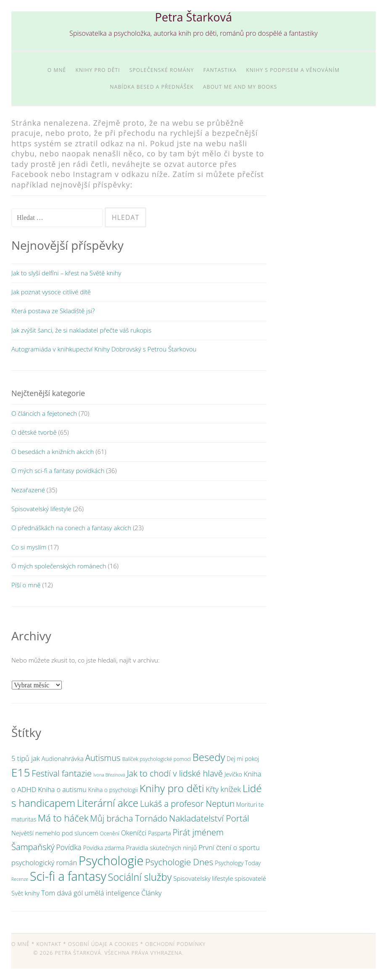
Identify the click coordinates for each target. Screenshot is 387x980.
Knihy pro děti (98, 70)
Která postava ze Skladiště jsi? (53, 311)
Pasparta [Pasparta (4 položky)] (159, 833)
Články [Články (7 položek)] (151, 893)
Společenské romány (162, 70)
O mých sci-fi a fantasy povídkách (58, 470)
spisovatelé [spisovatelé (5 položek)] (251, 878)
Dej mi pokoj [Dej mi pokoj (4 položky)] (243, 759)
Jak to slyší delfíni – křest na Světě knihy (66, 273)
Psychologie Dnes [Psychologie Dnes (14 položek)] (179, 862)
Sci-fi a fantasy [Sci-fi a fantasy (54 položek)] (68, 876)
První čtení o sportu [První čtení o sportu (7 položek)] (229, 847)
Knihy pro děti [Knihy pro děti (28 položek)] (172, 788)
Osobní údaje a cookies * (106, 944)
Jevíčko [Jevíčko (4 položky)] (233, 774)
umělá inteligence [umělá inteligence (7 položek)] (112, 893)
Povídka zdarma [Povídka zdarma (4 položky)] (104, 848)
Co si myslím (29, 547)
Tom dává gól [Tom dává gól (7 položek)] (62, 893)
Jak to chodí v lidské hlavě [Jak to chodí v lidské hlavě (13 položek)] (175, 773)
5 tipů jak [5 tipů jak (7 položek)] (26, 758)
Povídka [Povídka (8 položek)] (69, 847)
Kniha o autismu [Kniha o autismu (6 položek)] (62, 790)
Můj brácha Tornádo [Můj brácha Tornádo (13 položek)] (129, 818)
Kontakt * (51, 944)
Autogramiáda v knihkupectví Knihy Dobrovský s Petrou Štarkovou (104, 349)
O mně (57, 70)
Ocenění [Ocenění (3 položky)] (110, 833)
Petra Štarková (193, 17)
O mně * (23, 944)
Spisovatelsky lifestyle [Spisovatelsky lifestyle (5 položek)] (203, 878)
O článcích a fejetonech (44, 413)
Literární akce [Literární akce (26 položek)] (108, 803)
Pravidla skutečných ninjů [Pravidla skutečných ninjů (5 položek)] (162, 848)
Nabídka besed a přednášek (152, 87)
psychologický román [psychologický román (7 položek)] (44, 862)
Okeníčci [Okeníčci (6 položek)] (134, 833)
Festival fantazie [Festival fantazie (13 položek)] (62, 773)
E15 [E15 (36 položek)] (21, 772)
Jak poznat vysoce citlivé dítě (51, 292)
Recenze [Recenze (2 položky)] (20, 879)
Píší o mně (26, 585)
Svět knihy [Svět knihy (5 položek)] (25, 893)
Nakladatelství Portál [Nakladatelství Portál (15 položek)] (209, 818)
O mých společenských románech (59, 566)
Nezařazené (28, 490)
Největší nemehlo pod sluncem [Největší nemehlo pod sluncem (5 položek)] (55, 833)
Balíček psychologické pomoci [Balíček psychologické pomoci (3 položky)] (157, 759)
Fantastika (220, 70)
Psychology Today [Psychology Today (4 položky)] (238, 863)
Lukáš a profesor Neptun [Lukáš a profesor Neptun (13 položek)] (187, 803)
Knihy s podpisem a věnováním (293, 70)
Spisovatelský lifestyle (41, 509)
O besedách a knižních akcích (53, 452)
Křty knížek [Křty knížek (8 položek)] (224, 789)
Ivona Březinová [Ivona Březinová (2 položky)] (109, 775)
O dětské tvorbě (34, 432)
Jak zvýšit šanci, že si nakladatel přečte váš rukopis (81, 330)
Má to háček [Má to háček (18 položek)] (63, 818)
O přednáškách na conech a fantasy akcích (71, 528)
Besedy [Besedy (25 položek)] (209, 757)
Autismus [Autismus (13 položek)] (103, 758)
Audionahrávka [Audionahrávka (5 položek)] (63, 758)
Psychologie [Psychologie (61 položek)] (111, 861)
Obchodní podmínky (175, 944)
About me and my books (240, 87)
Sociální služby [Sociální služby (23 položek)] (140, 877)
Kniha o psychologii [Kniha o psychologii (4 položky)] (113, 790)
